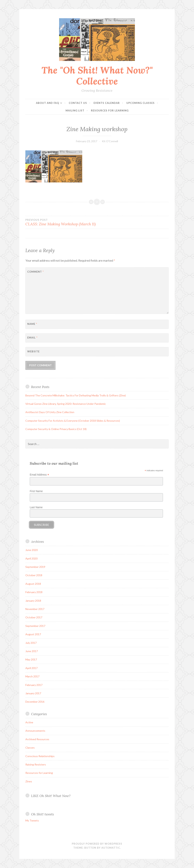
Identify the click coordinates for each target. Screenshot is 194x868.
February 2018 (34, 592)
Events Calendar (107, 103)
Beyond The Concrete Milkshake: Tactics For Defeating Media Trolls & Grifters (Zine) (76, 395)
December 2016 (35, 702)
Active (29, 722)
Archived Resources (37, 739)
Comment (36, 272)
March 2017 (32, 676)
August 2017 (33, 634)
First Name (36, 491)
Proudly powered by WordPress (97, 844)
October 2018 (34, 575)
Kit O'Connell (110, 141)
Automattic (111, 848)
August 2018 (33, 584)
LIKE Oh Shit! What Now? (51, 796)
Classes (30, 748)
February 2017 (34, 685)
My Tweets (32, 820)
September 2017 (35, 626)
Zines (29, 781)
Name (32, 324)
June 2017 (32, 651)
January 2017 (33, 693)
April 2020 (31, 558)
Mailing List (75, 110)
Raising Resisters (36, 764)
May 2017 (31, 659)
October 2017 (34, 617)
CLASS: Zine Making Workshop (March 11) (61, 222)
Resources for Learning (110, 110)
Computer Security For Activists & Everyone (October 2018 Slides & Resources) (73, 421)
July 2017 (31, 643)
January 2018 (33, 601)
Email (32, 338)
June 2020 (32, 550)
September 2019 (35, 567)
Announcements (35, 731)
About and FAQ (48, 103)
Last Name (36, 507)
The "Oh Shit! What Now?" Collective (97, 76)
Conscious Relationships (40, 756)
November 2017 (35, 609)
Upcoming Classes (140, 103)
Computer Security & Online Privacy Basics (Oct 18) (56, 429)
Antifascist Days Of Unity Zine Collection (50, 412)
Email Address (39, 475)
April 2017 (31, 668)
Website (33, 351)
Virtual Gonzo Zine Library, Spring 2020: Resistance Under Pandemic (66, 404)
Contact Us (78, 103)
